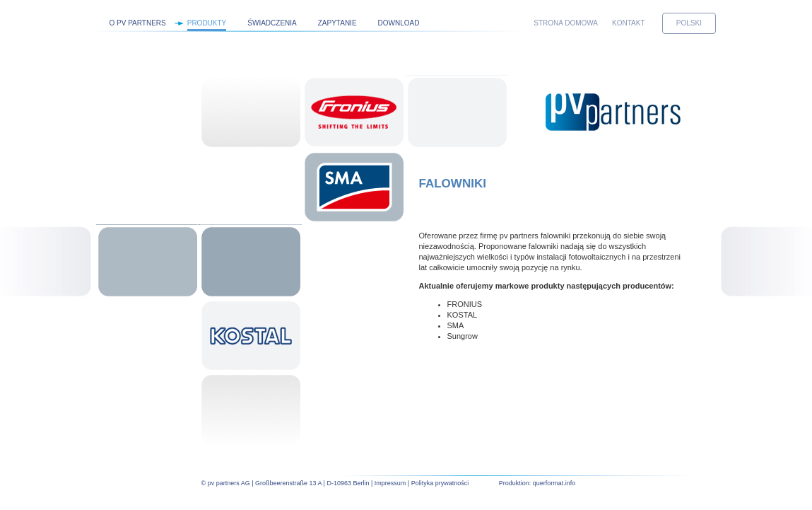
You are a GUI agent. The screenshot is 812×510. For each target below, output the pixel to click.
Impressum (390, 483)
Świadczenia (272, 23)
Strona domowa (566, 23)
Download (399, 23)
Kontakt (628, 23)
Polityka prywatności (440, 483)
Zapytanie (337, 23)
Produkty (207, 23)
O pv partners (138, 23)
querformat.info (554, 483)
